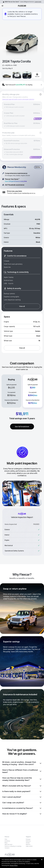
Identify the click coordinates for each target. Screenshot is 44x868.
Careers (7, 848)
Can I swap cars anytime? (22, 803)
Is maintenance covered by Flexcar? (22, 808)
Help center (29, 846)
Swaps (28, 843)
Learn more (38, 2)
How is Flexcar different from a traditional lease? (22, 771)
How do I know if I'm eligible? (22, 814)
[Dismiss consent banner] (42, 860)
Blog (6, 843)
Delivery (28, 841)
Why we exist (8, 844)
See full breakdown (22, 427)
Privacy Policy (14, 865)
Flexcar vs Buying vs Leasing (13, 846)
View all (22, 306)
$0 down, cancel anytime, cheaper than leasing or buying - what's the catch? (22, 763)
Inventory (7, 841)
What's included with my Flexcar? (22, 786)
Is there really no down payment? (22, 791)
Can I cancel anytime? (22, 797)
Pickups (28, 839)
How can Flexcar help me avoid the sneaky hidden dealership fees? (22, 779)
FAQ (6, 839)
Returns (28, 844)
